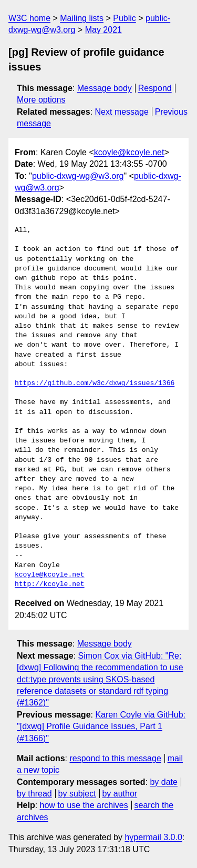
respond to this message (115, 758)
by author (120, 794)
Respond (155, 88)
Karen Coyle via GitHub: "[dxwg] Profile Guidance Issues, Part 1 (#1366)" (101, 726)
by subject (77, 794)
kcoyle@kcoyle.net (129, 152)
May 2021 (103, 30)
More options (41, 100)
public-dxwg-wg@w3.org (78, 176)
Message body (105, 88)
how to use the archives (84, 805)
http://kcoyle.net (50, 584)
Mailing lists (82, 18)
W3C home (29, 18)
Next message (122, 112)
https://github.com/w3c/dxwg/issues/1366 (95, 383)
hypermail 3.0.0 (153, 837)
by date (163, 782)
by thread (34, 794)
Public (125, 18)
